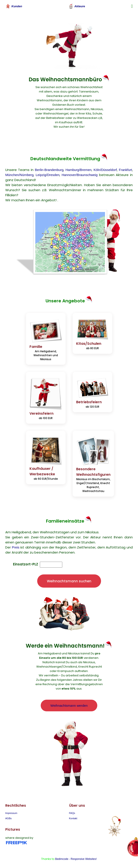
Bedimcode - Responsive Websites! (76, 859)
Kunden (14, 6)
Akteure (77, 6)
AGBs (8, 818)
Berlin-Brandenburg (49, 170)
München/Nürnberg (19, 175)
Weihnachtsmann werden (69, 705)
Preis (16, 547)
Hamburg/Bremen (79, 170)
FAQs (72, 813)
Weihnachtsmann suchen (69, 581)
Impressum (11, 813)
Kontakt (73, 818)
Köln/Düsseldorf (105, 170)
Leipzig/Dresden (48, 175)
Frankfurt (125, 170)
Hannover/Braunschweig (80, 175)
